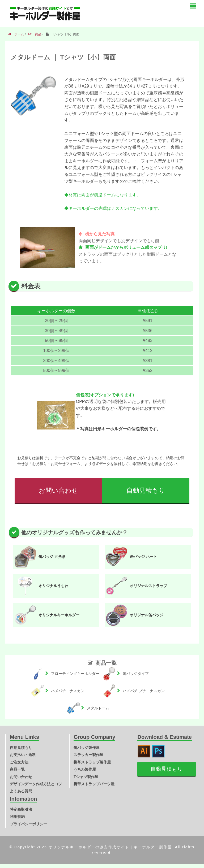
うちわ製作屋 (85, 769)
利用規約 (17, 817)
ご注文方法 (19, 762)
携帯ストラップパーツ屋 (94, 784)
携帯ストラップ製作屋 (92, 762)
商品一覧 (17, 769)
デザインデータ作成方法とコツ (36, 784)
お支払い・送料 (23, 755)
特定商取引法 (21, 809)
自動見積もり (146, 490)
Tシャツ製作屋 (86, 777)
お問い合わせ (58, 490)
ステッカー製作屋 (88, 755)
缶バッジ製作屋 (87, 748)
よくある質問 (21, 791)
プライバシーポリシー (28, 824)
